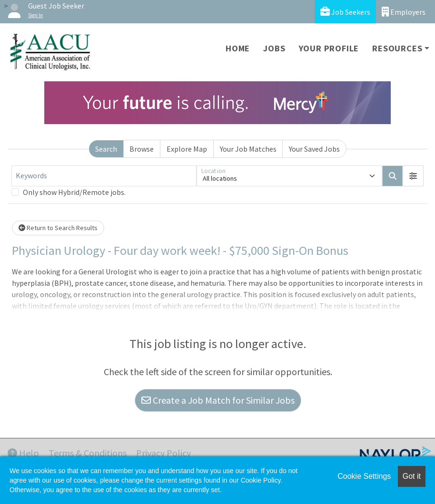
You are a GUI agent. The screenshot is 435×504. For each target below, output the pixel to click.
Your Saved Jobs (314, 149)
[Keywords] (104, 176)
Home (238, 48)
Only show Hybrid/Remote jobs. (74, 192)
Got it (412, 476)
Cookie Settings (364, 476)
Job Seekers (345, 12)
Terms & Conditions (88, 453)
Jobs (274, 48)
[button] (413, 176)
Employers (404, 12)
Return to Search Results (58, 228)
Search (106, 149)
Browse (142, 149)
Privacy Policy (163, 453)
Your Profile (329, 48)
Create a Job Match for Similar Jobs (218, 400)
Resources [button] (397, 48)
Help (23, 453)
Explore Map (187, 149)
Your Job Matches (248, 149)
